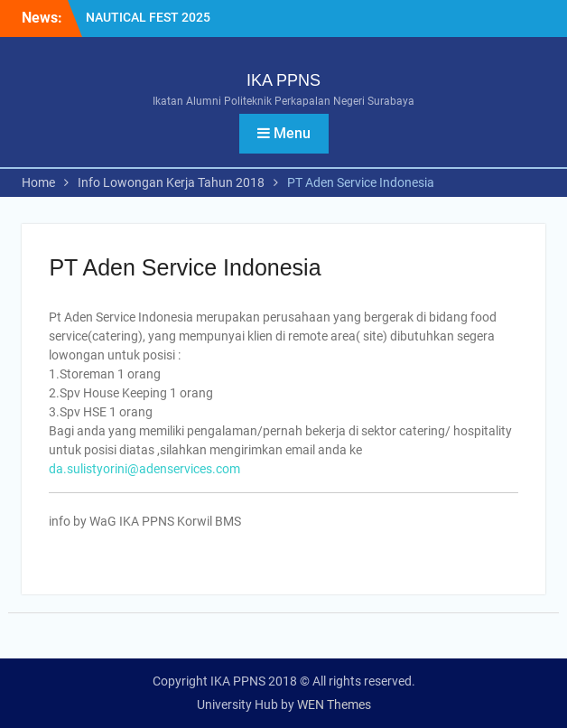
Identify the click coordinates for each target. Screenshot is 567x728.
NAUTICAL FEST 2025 (148, 17)
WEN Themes (334, 705)
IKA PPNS (283, 80)
